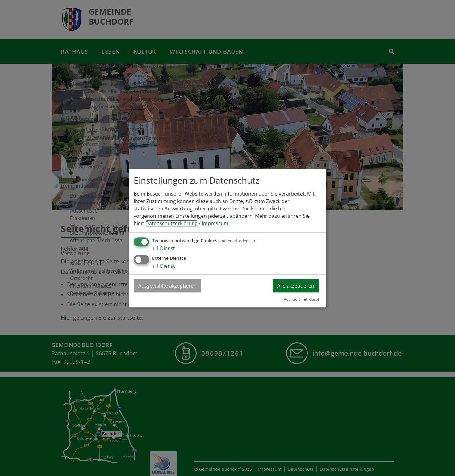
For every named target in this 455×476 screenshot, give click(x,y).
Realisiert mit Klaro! (301, 299)
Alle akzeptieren (296, 286)
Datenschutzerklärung (171, 223)
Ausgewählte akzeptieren (167, 286)
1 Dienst (164, 248)
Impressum (215, 223)
